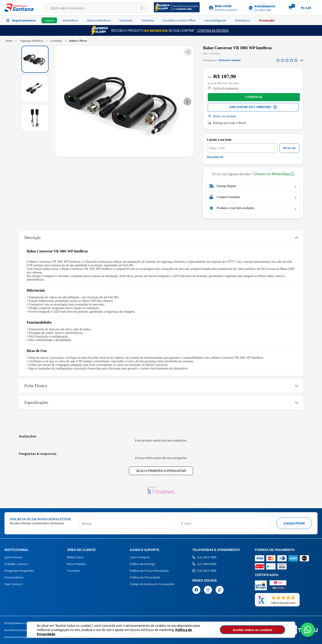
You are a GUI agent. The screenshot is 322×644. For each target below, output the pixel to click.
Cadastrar (294, 523)
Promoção (267, 20)
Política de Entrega (142, 564)
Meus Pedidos (77, 564)
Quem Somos (14, 557)
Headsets (126, 20)
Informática (70, 20)
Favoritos (73, 571)
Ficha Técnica (36, 386)
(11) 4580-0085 (204, 564)
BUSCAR (289, 148)
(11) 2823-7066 (204, 557)
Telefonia (148, 20)
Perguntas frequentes (19, 571)
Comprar (254, 97)
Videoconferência (99, 20)
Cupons (49, 20)
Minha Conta (75, 557)
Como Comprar (140, 557)
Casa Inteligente (215, 20)
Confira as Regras (213, 30)
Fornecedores (14, 577)
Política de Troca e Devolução (149, 571)
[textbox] (96, 8)
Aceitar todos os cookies (261, 630)
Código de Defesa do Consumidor (152, 584)
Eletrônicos (243, 20)
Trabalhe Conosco (16, 564)
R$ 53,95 (222, 83)
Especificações (36, 403)
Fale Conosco (14, 584)
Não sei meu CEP (215, 157)
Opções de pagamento (223, 88)
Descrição (32, 238)
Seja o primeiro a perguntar (161, 471)
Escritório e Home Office (179, 20)
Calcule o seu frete (219, 140)
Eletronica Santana (230, 60)
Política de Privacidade (177, 632)
